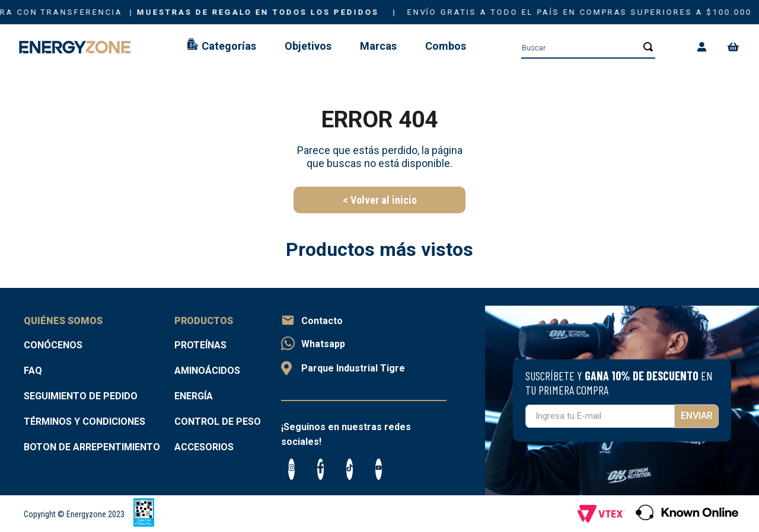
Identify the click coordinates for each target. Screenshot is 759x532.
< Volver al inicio (380, 200)
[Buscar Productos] (645, 47)
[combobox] (588, 47)
